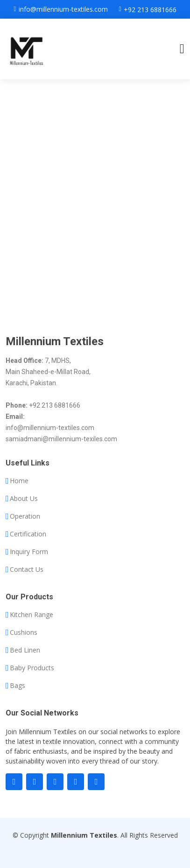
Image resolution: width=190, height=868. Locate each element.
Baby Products (32, 668)
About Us (24, 499)
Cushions (24, 632)
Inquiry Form (29, 552)
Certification (28, 534)
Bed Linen (25, 650)
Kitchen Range (32, 615)
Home (19, 481)
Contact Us (27, 569)
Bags (18, 686)
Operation (25, 516)
